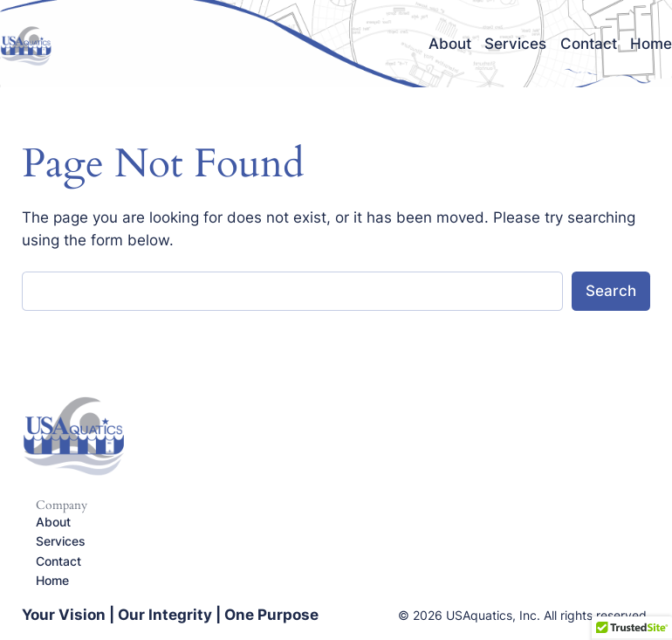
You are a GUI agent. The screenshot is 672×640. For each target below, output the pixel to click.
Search (611, 291)
